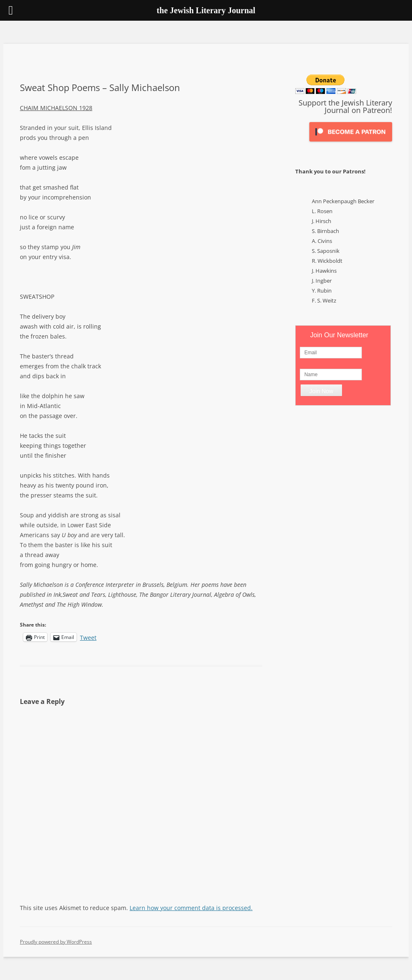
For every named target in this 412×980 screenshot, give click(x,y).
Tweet (88, 637)
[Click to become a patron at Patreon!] (351, 143)
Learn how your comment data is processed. (191, 908)
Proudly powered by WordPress (56, 942)
